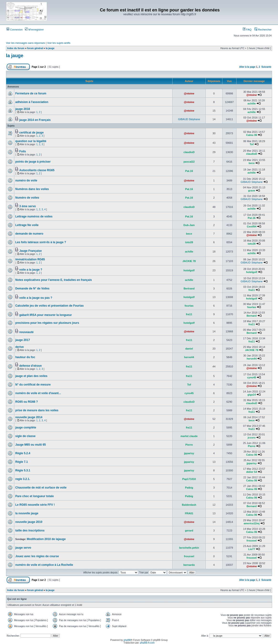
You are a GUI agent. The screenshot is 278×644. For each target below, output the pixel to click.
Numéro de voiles (27, 198)
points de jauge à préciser (33, 162)
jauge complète (26, 428)
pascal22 (189, 162)
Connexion (15, 30)
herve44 (189, 357)
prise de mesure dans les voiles (37, 410)
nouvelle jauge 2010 (29, 522)
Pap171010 (189, 479)
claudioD (189, 152)
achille (252, 103)
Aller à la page (247, 67)
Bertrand (189, 289)
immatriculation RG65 (30, 259)
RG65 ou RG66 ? (27, 402)
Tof (252, 144)
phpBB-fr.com (147, 643)
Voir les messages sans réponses (26, 43)
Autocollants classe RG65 (37, 170)
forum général (35, 48)
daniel (189, 349)
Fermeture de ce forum (31, 93)
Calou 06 (252, 135)
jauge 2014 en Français (35, 120)
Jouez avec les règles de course (37, 556)
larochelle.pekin (189, 548)
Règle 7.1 (22, 462)
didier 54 (252, 472)
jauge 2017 (23, 340)
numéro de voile (26, 180)
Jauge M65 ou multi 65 (31, 445)
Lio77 (252, 549)
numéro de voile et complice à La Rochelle (44, 565)
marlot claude (189, 436)
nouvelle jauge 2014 (29, 417)
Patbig (189, 488)
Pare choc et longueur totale (34, 496)
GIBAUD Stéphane (189, 119)
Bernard (252, 316)
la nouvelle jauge (27, 513)
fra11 (252, 290)
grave (252, 191)
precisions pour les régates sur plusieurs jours (47, 323)
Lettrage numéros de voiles (34, 216)
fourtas (189, 306)
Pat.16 (189, 171)
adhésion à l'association (32, 102)
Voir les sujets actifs (59, 43)
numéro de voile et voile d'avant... (38, 393)
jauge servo (23, 548)
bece (252, 163)
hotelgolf (189, 270)
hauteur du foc (25, 357)
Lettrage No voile (27, 225)
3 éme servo (28, 206)
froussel (252, 541)
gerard (189, 531)
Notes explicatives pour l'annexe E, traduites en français (54, 280)
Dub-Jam (189, 225)
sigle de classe (25, 436)
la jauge (50, 48)
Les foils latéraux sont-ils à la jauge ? (41, 242)
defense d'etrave (31, 366)
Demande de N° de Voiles (32, 289)
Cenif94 (252, 227)
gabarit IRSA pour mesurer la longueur (46, 315)
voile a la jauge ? (31, 270)
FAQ (247, 30)
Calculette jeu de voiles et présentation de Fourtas (50, 306)
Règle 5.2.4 (23, 453)
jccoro (252, 438)
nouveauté (26, 332)
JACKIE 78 (189, 261)
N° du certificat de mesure (33, 385)
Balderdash (189, 505)
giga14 (252, 395)
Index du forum (16, 48)
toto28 (189, 242)
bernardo (189, 565)
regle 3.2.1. (23, 479)
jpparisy (189, 453)
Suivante (266, 67)
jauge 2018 (23, 109)
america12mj (252, 523)
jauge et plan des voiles (31, 376)
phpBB (127, 640)
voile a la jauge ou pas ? (36, 298)
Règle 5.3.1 (23, 470)
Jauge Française (31, 251)
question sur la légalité (31, 141)
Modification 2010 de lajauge (46, 539)
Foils (23, 151)
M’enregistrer (34, 30)
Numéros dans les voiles (32, 189)
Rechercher (263, 30)
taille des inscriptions (30, 531)
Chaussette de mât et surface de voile (41, 488)
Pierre (189, 445)
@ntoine (189, 93)
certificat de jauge (31, 133)
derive (19, 347)
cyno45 (252, 377)
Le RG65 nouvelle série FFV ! (35, 505)
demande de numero (29, 234)
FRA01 (189, 513)
